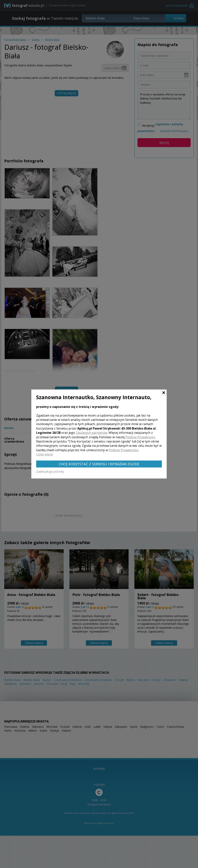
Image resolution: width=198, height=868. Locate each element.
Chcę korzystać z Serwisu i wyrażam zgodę (99, 464)
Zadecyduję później (50, 472)
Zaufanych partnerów (92, 433)
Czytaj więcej (45, 454)
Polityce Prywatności (140, 437)
